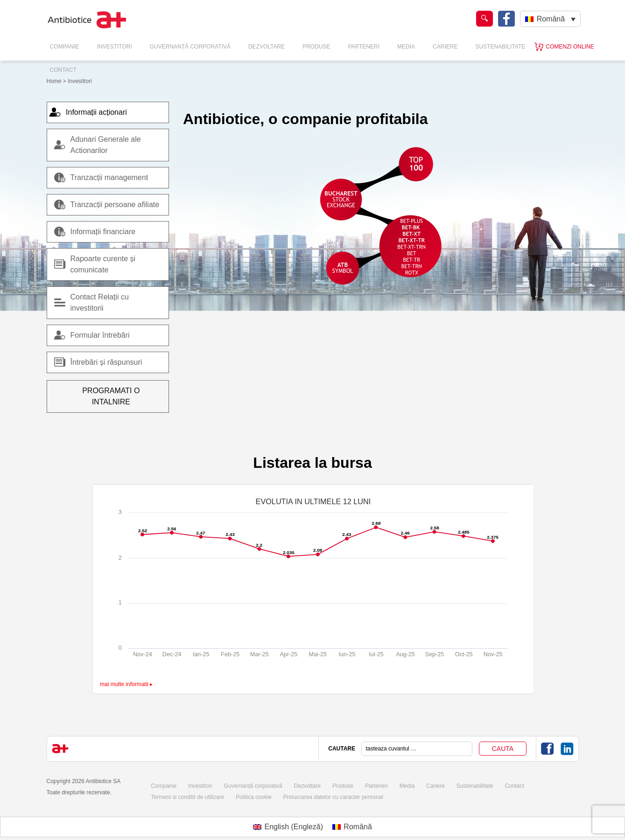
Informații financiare (95, 232)
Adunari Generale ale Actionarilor (106, 145)
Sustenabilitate (500, 47)
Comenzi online (570, 47)
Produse (316, 47)
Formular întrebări (92, 335)
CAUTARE (342, 737)
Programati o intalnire (108, 391)
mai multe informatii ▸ (126, 673)
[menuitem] (550, 19)
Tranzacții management (101, 178)
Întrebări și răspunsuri (98, 362)
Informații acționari (93, 112)
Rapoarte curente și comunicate (103, 264)
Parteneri (364, 47)
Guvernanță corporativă (253, 775)
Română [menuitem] (551, 19)
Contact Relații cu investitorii (100, 302)
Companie (65, 47)
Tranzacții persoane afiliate (107, 205)
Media (406, 47)
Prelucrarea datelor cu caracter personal (333, 786)
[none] (550, 19)
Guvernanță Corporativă (190, 47)
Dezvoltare (267, 47)
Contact (63, 70)
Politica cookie (254, 786)
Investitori (115, 47)
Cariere (445, 47)
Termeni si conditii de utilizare (187, 786)
